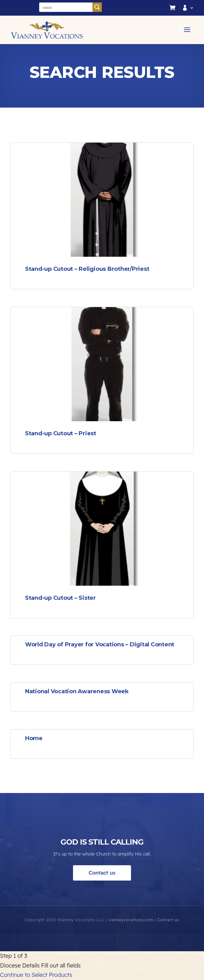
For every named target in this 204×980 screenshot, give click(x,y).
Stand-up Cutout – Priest (61, 433)
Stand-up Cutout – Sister (60, 598)
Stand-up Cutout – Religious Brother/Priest (87, 269)
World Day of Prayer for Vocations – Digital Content (100, 644)
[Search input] (66, 7)
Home (34, 738)
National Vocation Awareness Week (77, 691)
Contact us (102, 890)
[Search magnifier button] (97, 7)
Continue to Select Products (36, 975)
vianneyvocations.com (130, 937)
